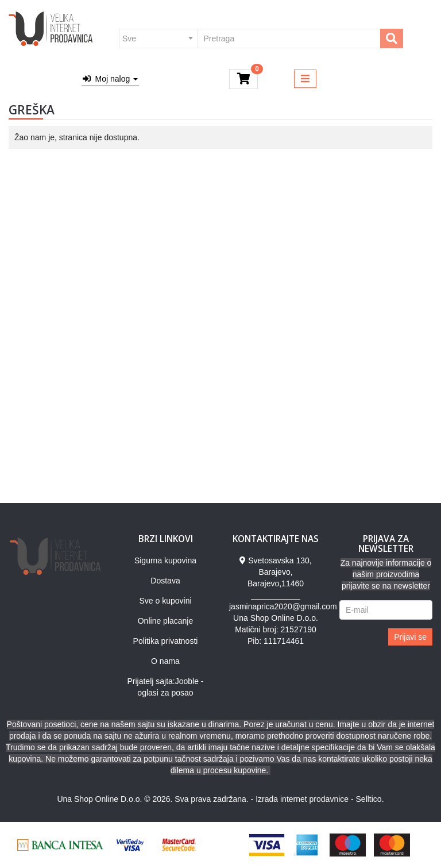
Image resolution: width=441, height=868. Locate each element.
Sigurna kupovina (165, 560)
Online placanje (166, 621)
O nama (165, 661)
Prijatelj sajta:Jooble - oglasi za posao (165, 687)
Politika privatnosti (166, 641)
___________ (276, 595)
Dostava (165, 581)
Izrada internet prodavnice (302, 799)
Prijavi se (410, 637)
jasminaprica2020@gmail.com (283, 606)
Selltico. (370, 799)
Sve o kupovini (165, 601)
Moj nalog (110, 79)
